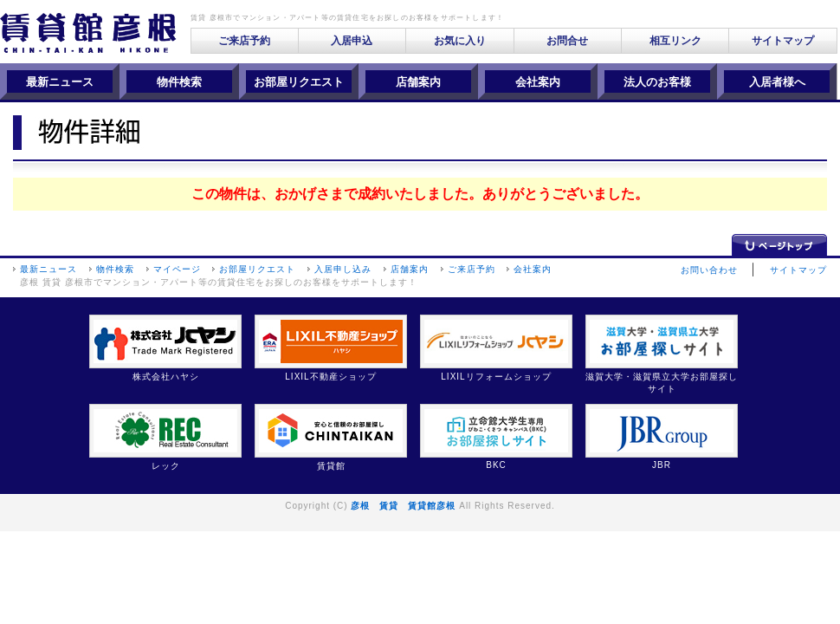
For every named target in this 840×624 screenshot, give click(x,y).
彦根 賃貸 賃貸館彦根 (403, 506)
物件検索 (115, 269)
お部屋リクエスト (257, 269)
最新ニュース (48, 269)
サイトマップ (783, 41)
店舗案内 (410, 269)
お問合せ (567, 41)
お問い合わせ (709, 270)
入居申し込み (343, 269)
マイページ (177, 269)
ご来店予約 (244, 41)
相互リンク (675, 41)
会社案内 (533, 269)
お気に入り (460, 41)
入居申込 (352, 41)
